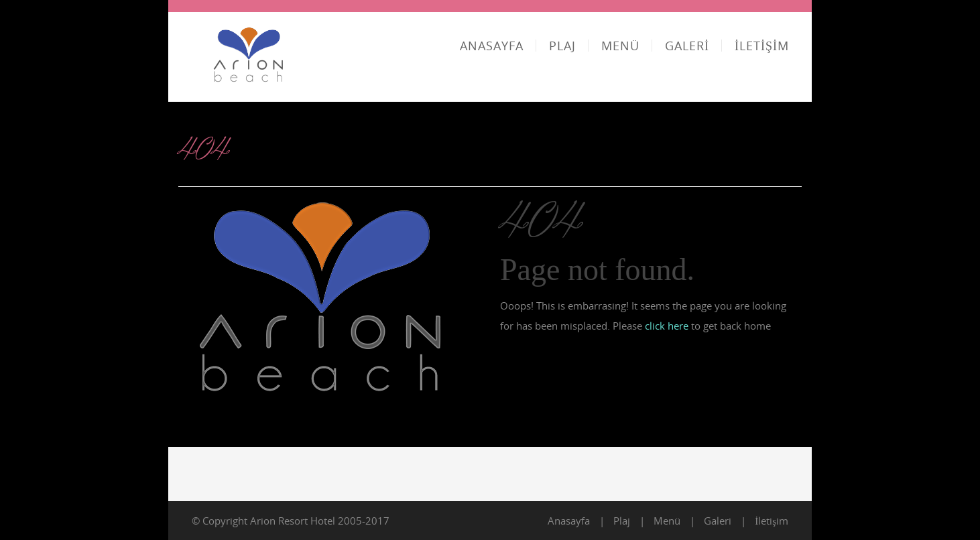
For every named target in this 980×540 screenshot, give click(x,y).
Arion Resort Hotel (293, 521)
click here (667, 326)
